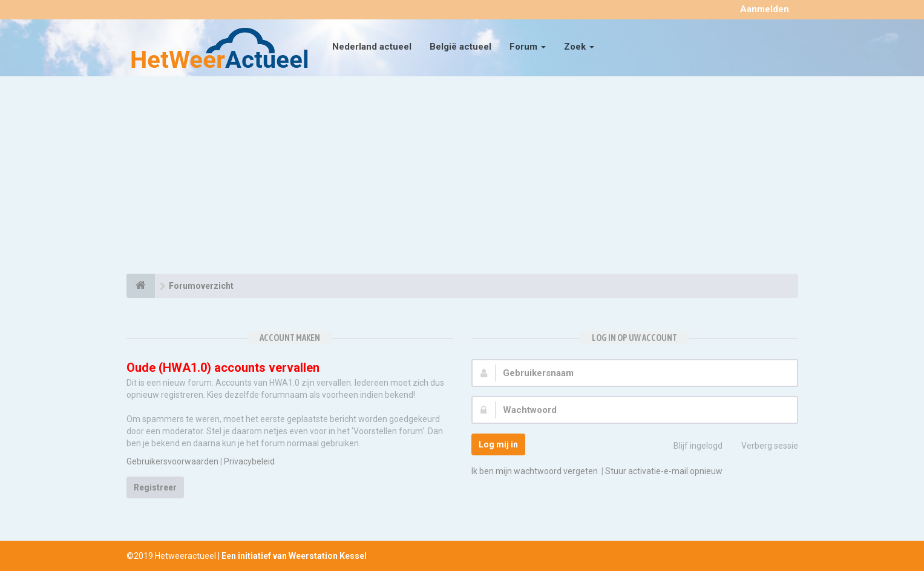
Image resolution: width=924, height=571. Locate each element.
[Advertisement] (462, 177)
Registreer (155, 487)
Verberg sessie (763, 447)
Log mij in (498, 444)
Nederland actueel (372, 47)
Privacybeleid (249, 461)
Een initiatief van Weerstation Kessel (294, 556)
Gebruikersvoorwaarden (172, 461)
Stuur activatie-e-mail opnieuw (664, 471)
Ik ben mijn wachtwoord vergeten (535, 471)
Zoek (579, 47)
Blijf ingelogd (691, 447)
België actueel (460, 47)
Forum (528, 47)
